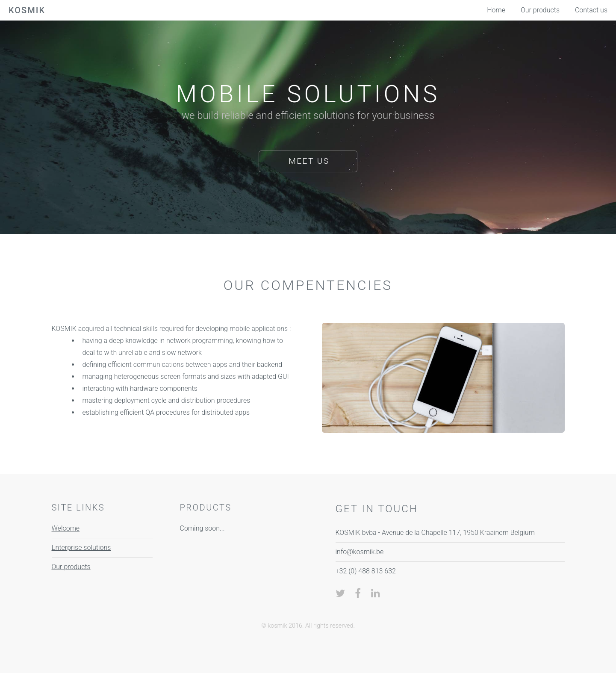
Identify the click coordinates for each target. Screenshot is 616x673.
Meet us (309, 161)
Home (496, 10)
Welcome (66, 528)
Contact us (591, 10)
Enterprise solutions (81, 548)
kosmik (27, 10)
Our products (71, 567)
